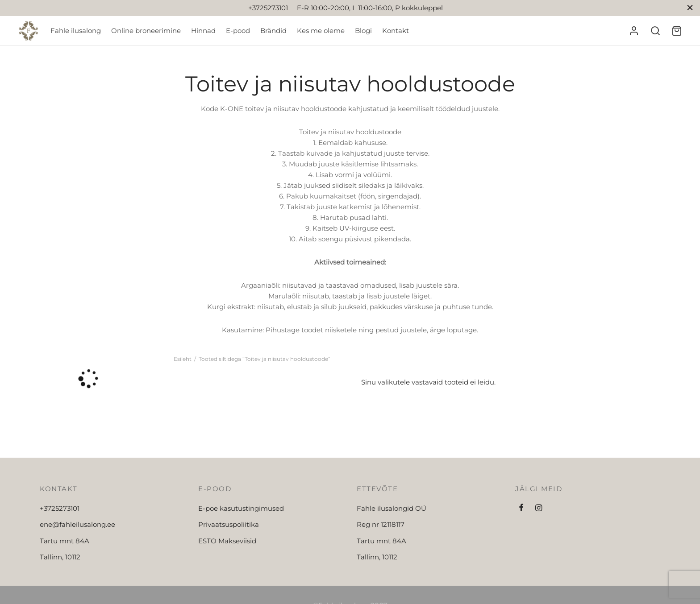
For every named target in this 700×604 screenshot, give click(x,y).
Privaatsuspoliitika (229, 524)
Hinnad (203, 31)
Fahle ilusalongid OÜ (392, 508)
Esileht (183, 359)
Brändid (273, 31)
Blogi (363, 31)
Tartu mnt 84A (65, 541)
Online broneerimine (146, 31)
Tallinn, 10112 (60, 557)
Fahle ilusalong (76, 31)
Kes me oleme (321, 31)
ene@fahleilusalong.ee (77, 524)
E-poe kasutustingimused (241, 508)
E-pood (238, 31)
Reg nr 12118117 (381, 524)
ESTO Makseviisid (227, 541)
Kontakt (396, 31)
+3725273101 (60, 508)
